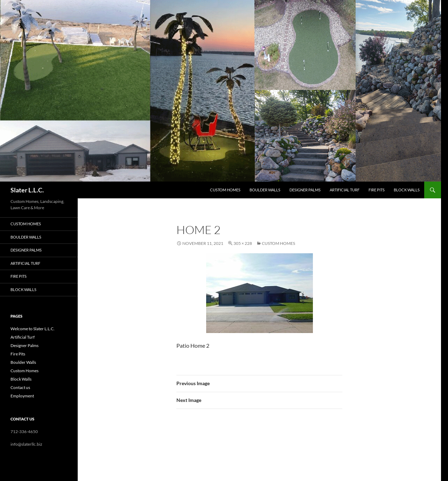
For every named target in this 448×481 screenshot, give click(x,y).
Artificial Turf (345, 190)
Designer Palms (305, 190)
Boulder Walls (265, 190)
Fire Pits (377, 190)
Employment (22, 396)
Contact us (20, 387)
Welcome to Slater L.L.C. (33, 329)
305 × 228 (243, 243)
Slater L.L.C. (27, 190)
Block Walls (407, 190)
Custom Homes (225, 190)
